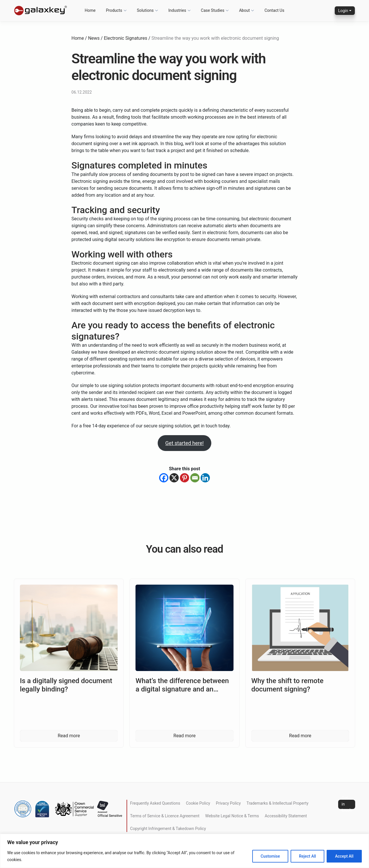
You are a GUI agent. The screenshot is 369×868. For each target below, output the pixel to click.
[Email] (195, 478)
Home (78, 38)
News (94, 38)
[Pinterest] (184, 478)
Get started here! (184, 443)
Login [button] (343, 11)
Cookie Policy (198, 803)
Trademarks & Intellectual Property (277, 803)
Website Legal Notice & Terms (232, 816)
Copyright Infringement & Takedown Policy (168, 829)
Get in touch (347, 804)
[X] (174, 478)
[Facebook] (164, 478)
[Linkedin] (205, 478)
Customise (270, 856)
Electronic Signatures (126, 38)
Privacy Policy (228, 803)
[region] (184, 851)
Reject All (307, 856)
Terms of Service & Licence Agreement (165, 816)
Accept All (344, 856)
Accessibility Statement (286, 816)
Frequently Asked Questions (155, 803)
